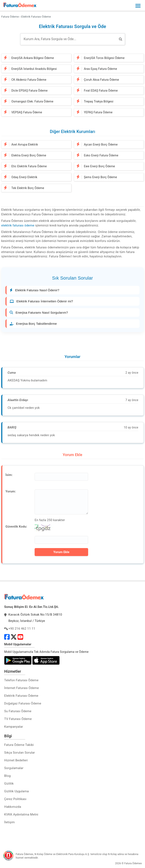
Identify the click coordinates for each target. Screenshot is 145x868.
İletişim (9, 822)
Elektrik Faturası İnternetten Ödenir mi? (41, 301)
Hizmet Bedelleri (16, 760)
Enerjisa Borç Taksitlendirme (33, 324)
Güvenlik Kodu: (16, 527)
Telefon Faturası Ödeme (21, 680)
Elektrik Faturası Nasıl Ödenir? (35, 290)
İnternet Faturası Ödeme (22, 688)
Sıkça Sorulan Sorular (20, 753)
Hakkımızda (13, 807)
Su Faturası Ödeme (18, 711)
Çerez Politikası (15, 799)
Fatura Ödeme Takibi (19, 745)
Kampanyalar (14, 727)
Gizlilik (9, 784)
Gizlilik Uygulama (16, 791)
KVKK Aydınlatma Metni (21, 814)
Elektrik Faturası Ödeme (21, 696)
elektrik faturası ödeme (18, 225)
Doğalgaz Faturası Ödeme (23, 703)
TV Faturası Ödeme (18, 719)
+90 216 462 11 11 (22, 629)
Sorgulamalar (14, 768)
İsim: (9, 475)
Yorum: (11, 491)
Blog (7, 776)
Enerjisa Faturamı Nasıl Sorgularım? (39, 313)
